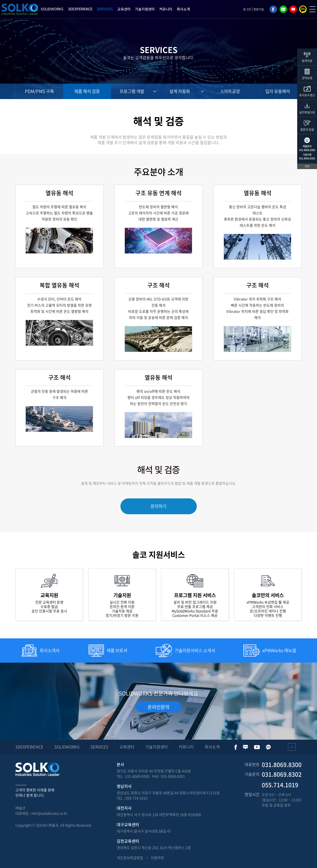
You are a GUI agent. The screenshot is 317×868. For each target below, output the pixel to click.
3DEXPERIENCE (80, 9)
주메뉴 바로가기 (0, 0)
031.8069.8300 (307, 150)
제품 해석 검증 (87, 91)
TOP (307, 166)
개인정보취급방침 (130, 858)
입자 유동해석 (278, 91)
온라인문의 (158, 707)
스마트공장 (230, 91)
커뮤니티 (166, 9)
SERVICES (105, 9)
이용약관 (157, 858)
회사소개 (183, 9)
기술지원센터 (145, 9)
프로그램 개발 (132, 91)
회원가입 (259, 9)
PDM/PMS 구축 (39, 91)
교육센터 (124, 9)
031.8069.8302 (307, 158)
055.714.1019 (280, 785)
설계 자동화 (180, 91)
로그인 (247, 9)
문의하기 (158, 506)
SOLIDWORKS (52, 9)
